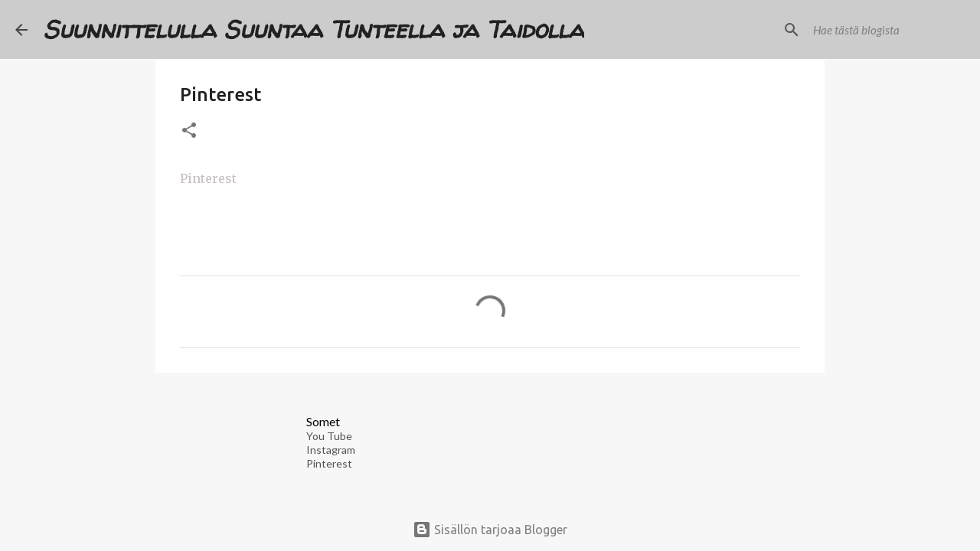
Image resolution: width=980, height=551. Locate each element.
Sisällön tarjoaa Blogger (490, 530)
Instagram (331, 450)
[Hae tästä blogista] (887, 30)
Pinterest (208, 178)
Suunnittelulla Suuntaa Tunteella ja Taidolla (314, 29)
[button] (189, 131)
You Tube (329, 436)
